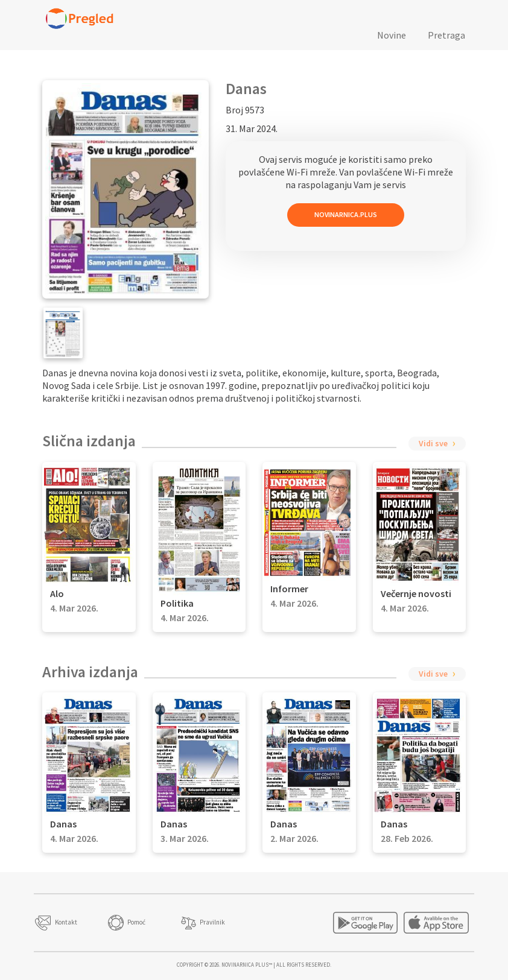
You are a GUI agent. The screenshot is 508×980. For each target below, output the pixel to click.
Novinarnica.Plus (346, 214)
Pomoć (136, 922)
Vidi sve (433, 443)
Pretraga (446, 35)
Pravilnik (212, 922)
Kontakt (66, 922)
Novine (392, 35)
